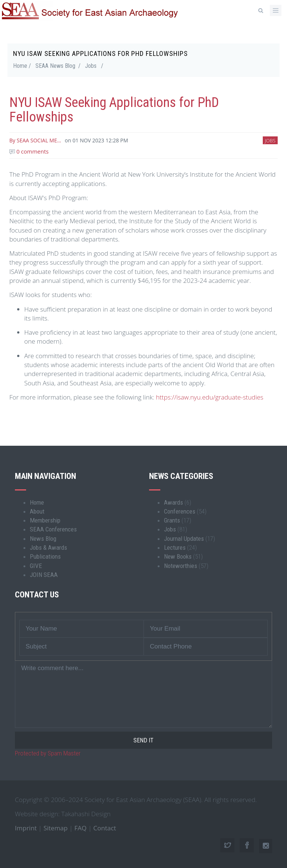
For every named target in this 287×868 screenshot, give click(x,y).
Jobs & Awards (48, 547)
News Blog (43, 539)
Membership (45, 520)
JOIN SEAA (44, 575)
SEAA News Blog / (58, 66)
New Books (178, 556)
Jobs (91, 66)
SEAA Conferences (53, 529)
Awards (174, 502)
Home (37, 502)
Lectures (175, 547)
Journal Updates (184, 539)
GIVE (36, 566)
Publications (45, 556)
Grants (172, 520)
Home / (22, 66)
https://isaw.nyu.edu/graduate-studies (209, 397)
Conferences (180, 511)
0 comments (29, 151)
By (35, 140)
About (37, 511)
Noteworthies (181, 566)
